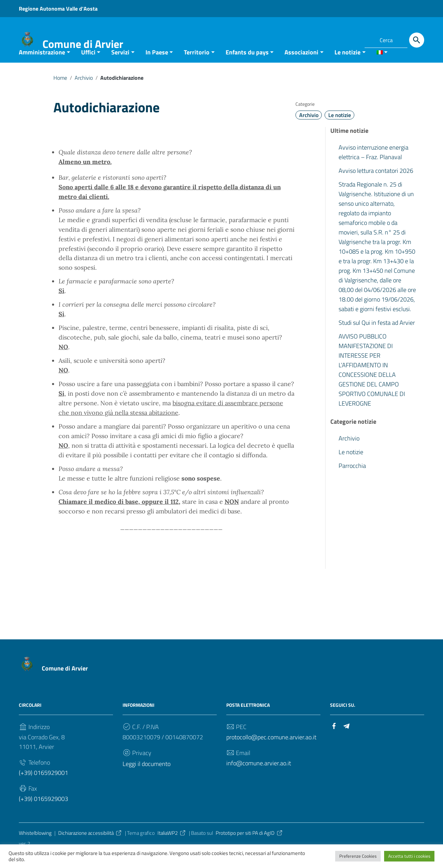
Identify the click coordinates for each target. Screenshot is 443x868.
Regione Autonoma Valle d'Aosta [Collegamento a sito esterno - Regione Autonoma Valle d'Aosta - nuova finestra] (58, 9)
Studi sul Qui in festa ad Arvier (377, 337)
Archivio (84, 92)
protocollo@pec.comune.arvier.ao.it (271, 751)
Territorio (197, 66)
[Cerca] (417, 40)
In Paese (157, 66)
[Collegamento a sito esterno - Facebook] (339, 39)
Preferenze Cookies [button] (358, 856)
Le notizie (347, 66)
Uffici (88, 66)
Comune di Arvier (83, 44)
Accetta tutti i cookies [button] (409, 856)
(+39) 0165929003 (43, 813)
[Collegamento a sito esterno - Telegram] (351, 39)
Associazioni (301, 66)
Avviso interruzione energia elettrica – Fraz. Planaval (374, 166)
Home (60, 92)
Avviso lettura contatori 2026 (376, 185)
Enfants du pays (247, 66)
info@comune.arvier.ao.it (259, 777)
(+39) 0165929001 (43, 787)
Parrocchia (352, 480)
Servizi (120, 66)
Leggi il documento (147, 778)
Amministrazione (42, 66)
